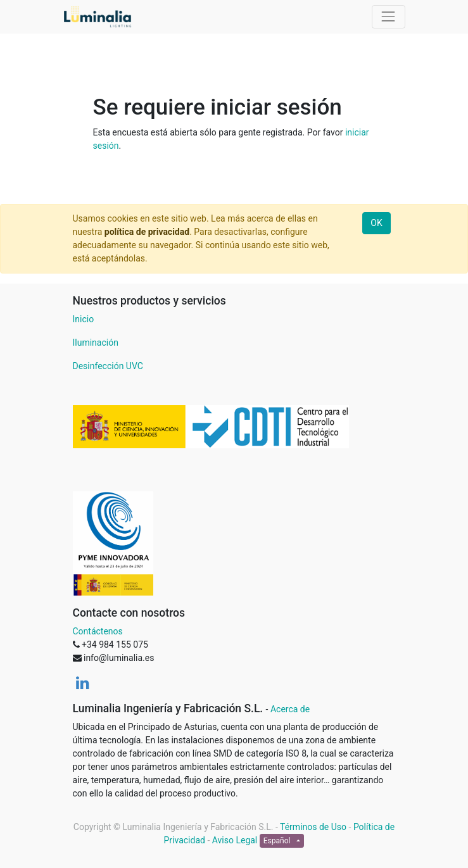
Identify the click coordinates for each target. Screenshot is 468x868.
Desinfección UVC (108, 366)
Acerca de (290, 709)
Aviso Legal (235, 840)
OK (376, 223)
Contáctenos (98, 631)
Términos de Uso (313, 827)
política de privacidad (147, 232)
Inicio (84, 319)
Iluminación (96, 343)
